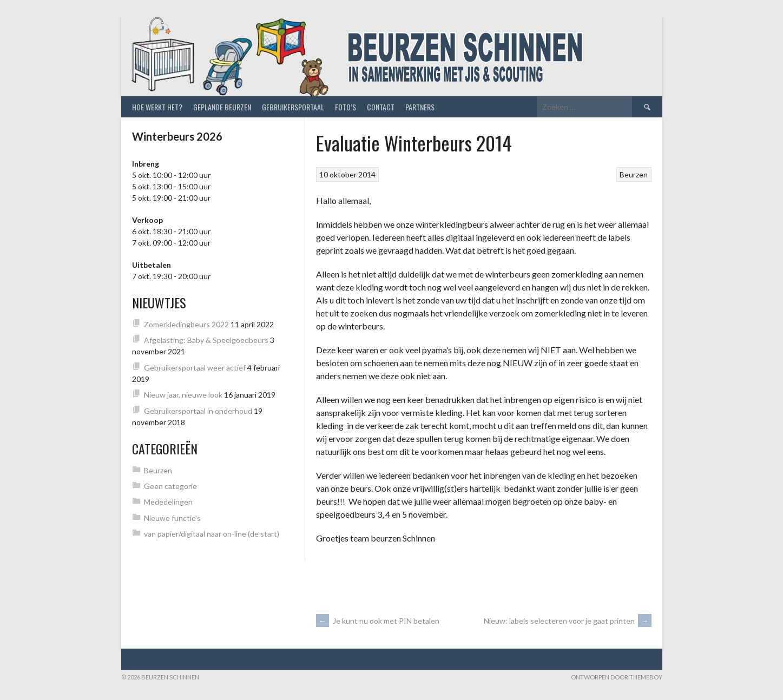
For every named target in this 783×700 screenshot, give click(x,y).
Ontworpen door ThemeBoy (617, 677)
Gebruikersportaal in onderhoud (198, 411)
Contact (381, 107)
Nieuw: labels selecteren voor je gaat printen (568, 621)
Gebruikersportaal (293, 107)
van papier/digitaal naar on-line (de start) (212, 534)
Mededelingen (168, 502)
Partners (420, 107)
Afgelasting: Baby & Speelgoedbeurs (206, 340)
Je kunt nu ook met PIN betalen (378, 621)
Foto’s (346, 107)
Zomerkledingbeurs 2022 (186, 324)
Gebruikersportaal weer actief (195, 368)
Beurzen (634, 174)
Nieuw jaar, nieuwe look (183, 395)
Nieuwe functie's (172, 518)
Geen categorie (170, 486)
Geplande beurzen (222, 107)
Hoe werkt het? (157, 107)
